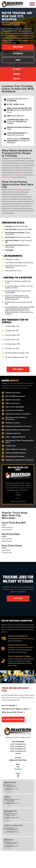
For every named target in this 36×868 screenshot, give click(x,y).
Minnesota (10, 811)
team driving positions (18, 190)
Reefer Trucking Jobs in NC (18, 749)
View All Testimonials (18, 501)
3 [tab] (20, 498)
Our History (18, 769)
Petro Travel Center (12, 546)
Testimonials (18, 54)
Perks (18, 60)
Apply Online (18, 47)
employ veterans (14, 589)
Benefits (18, 753)
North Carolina (14, 825)
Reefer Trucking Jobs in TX (18, 746)
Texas (7, 797)
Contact (18, 773)
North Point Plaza (11, 534)
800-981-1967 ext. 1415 (12, 789)
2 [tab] (18, 498)
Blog (18, 767)
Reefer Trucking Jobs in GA (18, 751)
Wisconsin (10, 783)
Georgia (9, 840)
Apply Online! (18, 369)
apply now (19, 175)
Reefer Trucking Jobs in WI (18, 744)
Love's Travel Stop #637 (14, 523)
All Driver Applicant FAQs (13, 719)
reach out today (7, 177)
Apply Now (18, 599)
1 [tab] (16, 498)
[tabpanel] (18, 489)
